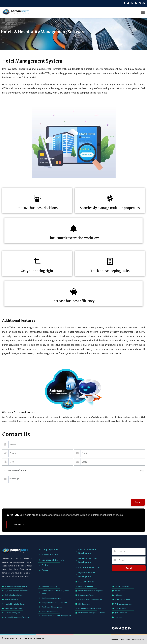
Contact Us (19, 525)
